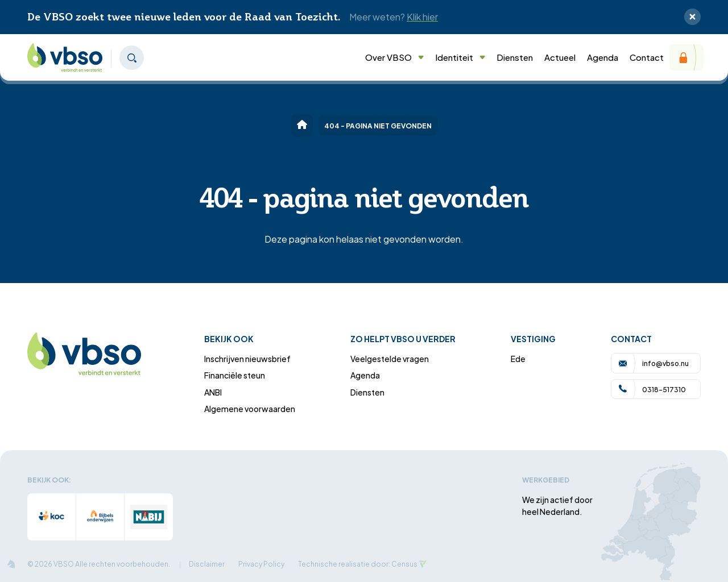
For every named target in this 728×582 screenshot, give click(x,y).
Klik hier (422, 16)
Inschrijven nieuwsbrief (247, 358)
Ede (518, 358)
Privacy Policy (261, 564)
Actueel (560, 57)
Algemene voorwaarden (250, 408)
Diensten (515, 57)
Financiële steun (235, 375)
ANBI (213, 392)
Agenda (603, 57)
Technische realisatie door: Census (358, 564)
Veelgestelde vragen (390, 358)
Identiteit (460, 57)
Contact (647, 57)
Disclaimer (207, 564)
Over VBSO (394, 57)
